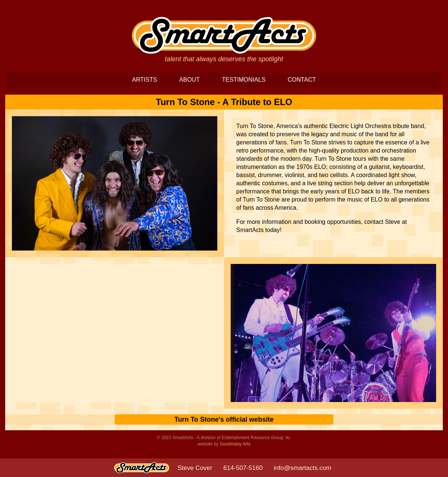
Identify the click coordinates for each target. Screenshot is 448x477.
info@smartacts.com (302, 468)
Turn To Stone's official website (224, 419)
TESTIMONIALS (243, 80)
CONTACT (302, 80)
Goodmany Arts (235, 444)
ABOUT (189, 80)
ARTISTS (144, 80)
